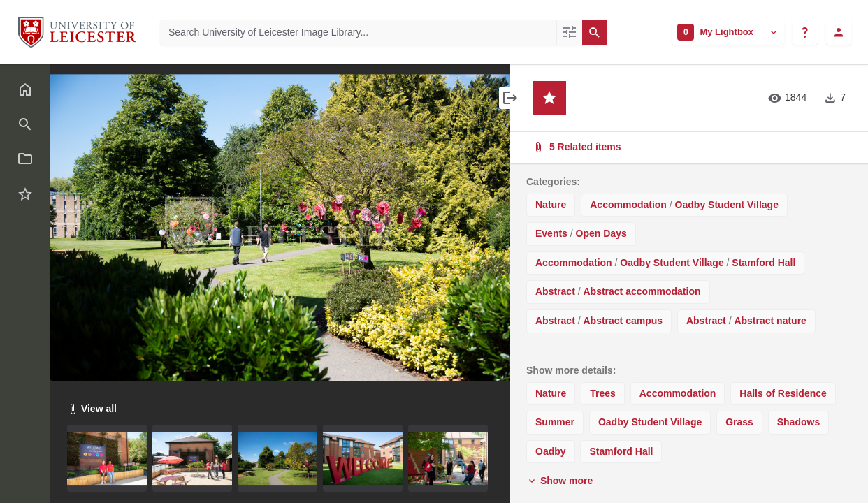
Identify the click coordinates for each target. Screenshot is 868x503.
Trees (603, 393)
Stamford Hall (764, 263)
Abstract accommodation (642, 291)
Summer (555, 422)
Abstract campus (623, 321)
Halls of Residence (783, 393)
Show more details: (571, 370)
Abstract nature (770, 321)
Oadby (551, 451)
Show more (559, 481)
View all (92, 409)
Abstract (555, 291)
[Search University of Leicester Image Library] (358, 32)
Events (551, 233)
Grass (739, 422)
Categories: (553, 182)
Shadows (798, 422)
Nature (551, 205)
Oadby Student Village (727, 205)
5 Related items (688, 147)
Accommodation (628, 205)
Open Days (601, 233)
